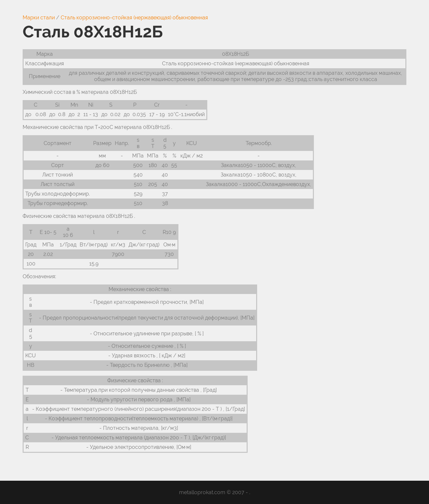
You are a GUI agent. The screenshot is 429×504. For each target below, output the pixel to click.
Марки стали (39, 18)
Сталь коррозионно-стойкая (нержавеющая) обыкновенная (134, 18)
